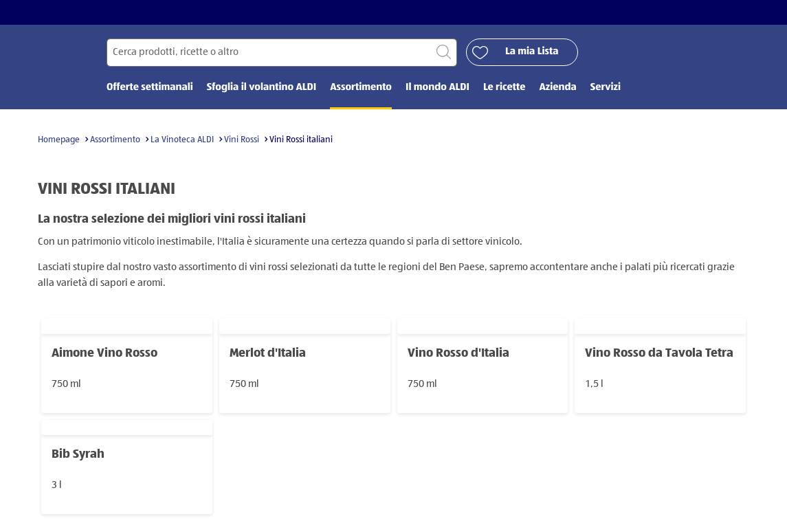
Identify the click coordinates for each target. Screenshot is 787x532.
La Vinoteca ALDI (182, 140)
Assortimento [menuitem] (361, 88)
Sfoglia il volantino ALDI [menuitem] (262, 88)
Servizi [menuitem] (606, 88)
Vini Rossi (242, 140)
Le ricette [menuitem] (505, 88)
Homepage (59, 140)
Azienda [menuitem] (557, 88)
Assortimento (115, 140)
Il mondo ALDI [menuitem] (437, 88)
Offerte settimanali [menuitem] (150, 88)
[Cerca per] (282, 53)
